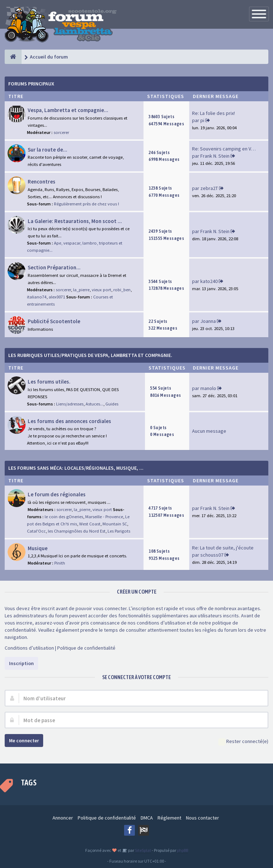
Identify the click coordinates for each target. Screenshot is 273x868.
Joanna (208, 321)
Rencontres (42, 182)
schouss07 (212, 555)
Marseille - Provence (104, 517)
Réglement (169, 818)
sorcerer (61, 132)
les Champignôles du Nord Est (77, 531)
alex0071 (57, 297)
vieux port (101, 290)
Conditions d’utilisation (29, 648)
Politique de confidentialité (86, 648)
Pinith (60, 563)
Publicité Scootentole (54, 321)
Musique (38, 548)
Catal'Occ (36, 531)
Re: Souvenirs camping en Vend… (228, 149)
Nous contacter (203, 818)
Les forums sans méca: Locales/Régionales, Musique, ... (76, 468)
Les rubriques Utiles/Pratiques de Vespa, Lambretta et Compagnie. (90, 355)
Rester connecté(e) (243, 742)
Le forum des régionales (57, 494)
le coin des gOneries (64, 517)
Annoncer (63, 818)
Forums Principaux (31, 84)
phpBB (183, 850)
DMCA (147, 818)
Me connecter (24, 741)
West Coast (90, 524)
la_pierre (81, 290)
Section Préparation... (54, 267)
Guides (112, 404)
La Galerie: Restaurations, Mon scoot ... (75, 221)
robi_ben (122, 290)
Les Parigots (119, 531)
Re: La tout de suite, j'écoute (223, 548)
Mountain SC (115, 524)
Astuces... (94, 404)
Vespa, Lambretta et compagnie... (68, 110)
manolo (208, 388)
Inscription (21, 663)
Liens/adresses (70, 404)
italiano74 (37, 297)
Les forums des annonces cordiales (69, 421)
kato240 (209, 281)
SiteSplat (143, 850)
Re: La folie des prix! (213, 113)
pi (202, 120)
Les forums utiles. (49, 382)
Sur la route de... (47, 150)
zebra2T (209, 188)
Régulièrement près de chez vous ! (87, 204)
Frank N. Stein (215, 156)
